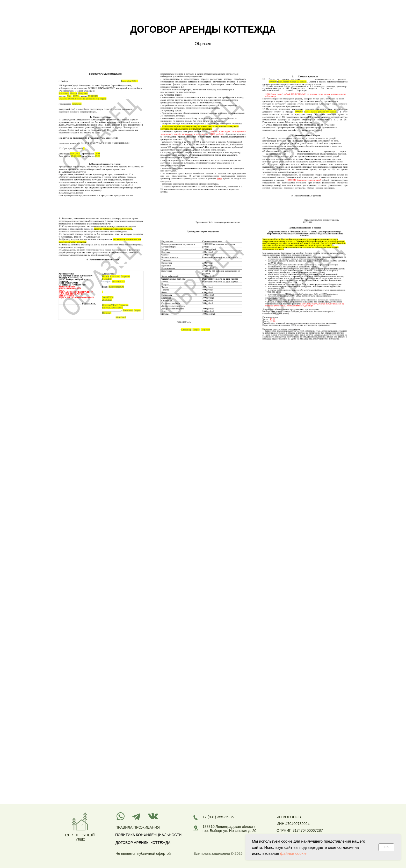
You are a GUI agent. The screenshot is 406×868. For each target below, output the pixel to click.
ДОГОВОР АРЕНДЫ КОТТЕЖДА (143, 843)
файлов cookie (293, 853)
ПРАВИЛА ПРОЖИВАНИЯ (138, 827)
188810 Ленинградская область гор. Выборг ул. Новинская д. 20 (229, 829)
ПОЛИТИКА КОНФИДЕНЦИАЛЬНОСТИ (148, 835)
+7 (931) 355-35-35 (218, 817)
